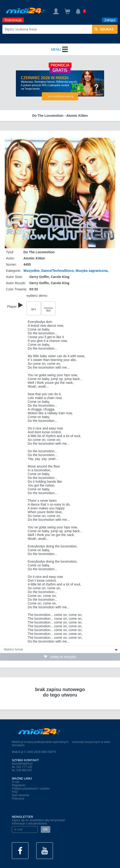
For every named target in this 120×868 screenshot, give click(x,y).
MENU (60, 49)
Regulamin (19, 785)
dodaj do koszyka (60, 657)
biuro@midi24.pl (22, 764)
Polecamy (18, 799)
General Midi (48, 309)
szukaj (104, 29)
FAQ (15, 792)
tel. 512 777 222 (22, 767)
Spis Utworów (21, 795)
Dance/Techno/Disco (58, 271)
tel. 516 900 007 (22, 770)
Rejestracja (13, 20)
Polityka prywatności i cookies (31, 789)
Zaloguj (110, 20)
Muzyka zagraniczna (92, 271)
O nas (16, 782)
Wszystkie (32, 271)
